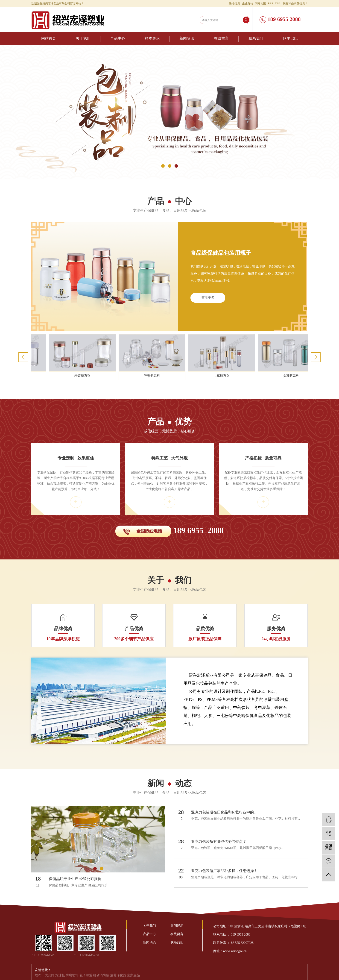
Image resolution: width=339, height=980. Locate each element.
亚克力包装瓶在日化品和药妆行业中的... (224, 812)
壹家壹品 (133, 975)
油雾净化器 (119, 975)
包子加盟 (86, 975)
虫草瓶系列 (234, 376)
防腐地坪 (73, 975)
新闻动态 (149, 942)
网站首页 (49, 38)
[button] (163, 166)
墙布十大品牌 (45, 975)
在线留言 (221, 38)
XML (278, 3)
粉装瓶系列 (95, 376)
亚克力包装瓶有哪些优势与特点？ (219, 841)
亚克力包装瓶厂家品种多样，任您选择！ (224, 871)
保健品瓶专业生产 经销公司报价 (75, 879)
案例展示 (177, 926)
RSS (270, 3)
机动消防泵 (102, 975)
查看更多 (208, 298)
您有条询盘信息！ (295, 3)
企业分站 (248, 3)
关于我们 (83, 38)
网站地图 (260, 3)
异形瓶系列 (165, 376)
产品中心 (118, 38)
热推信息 (234, 3)
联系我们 (256, 38)
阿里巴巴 (290, 38)
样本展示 (152, 38)
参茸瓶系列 (304, 376)
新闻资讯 (187, 38)
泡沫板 (61, 975)
